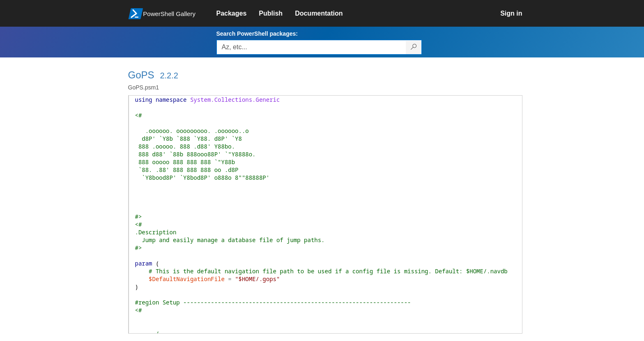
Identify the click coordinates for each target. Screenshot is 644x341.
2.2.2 (169, 76)
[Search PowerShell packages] (414, 47)
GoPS (141, 75)
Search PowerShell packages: (257, 34)
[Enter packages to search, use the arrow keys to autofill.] (311, 47)
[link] (238, 14)
